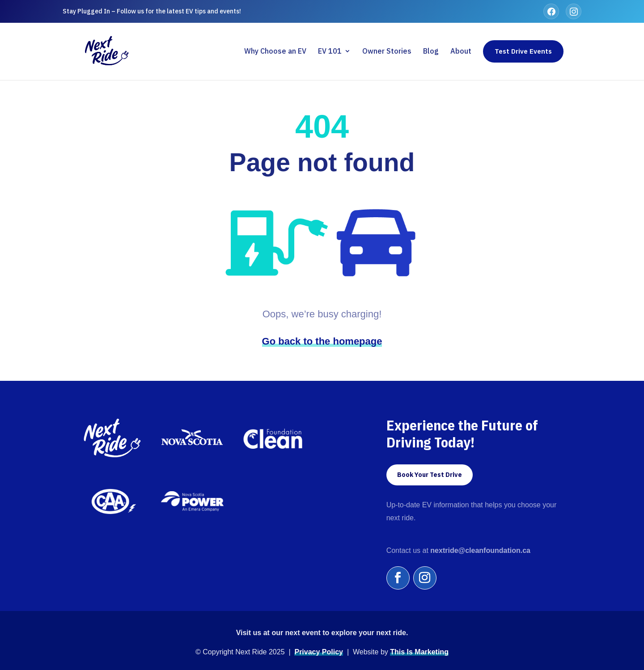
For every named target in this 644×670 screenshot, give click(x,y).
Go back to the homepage (322, 341)
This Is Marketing (419, 652)
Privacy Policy (319, 652)
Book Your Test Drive (430, 475)
